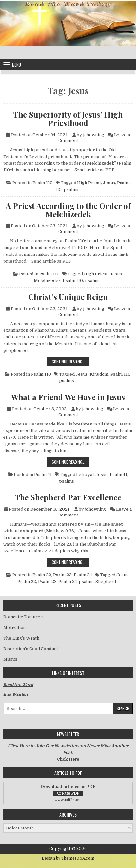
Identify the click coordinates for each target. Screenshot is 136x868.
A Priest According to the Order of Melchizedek (68, 210)
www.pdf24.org (68, 800)
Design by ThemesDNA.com (68, 858)
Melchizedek (47, 280)
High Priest (89, 183)
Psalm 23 (62, 575)
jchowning (94, 135)
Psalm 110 (43, 183)
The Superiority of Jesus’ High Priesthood (68, 119)
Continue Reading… (70, 361)
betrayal (85, 474)
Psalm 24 (83, 575)
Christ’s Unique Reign (68, 297)
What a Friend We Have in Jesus (68, 397)
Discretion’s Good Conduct (31, 649)
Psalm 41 (43, 474)
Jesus (109, 183)
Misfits (10, 659)
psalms (71, 189)
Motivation (14, 627)
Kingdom (99, 374)
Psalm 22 (42, 575)
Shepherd (106, 582)
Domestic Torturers (24, 617)
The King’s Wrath (21, 638)
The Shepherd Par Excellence (68, 497)
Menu (16, 65)
